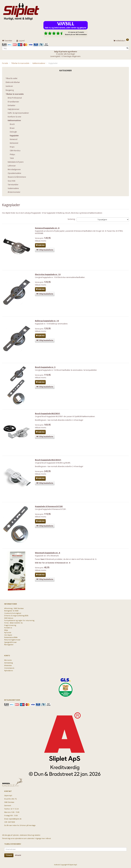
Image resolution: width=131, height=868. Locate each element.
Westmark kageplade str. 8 (48, 556)
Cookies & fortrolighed (13, 613)
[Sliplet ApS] (21, 11)
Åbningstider (9, 645)
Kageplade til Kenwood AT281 (50, 509)
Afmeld (18, 855)
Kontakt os (8, 628)
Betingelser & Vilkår (11, 611)
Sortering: (71, 219)
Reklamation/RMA (11, 637)
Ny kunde (8, 632)
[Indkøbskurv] (121, 40)
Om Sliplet (8, 635)
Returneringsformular (12, 640)
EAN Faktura (9, 618)
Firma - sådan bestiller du (13, 623)
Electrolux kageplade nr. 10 (49, 275)
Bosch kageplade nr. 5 (46, 369)
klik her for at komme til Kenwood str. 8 (54, 566)
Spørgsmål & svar (11, 642)
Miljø (6, 630)
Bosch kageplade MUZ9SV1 (49, 415)
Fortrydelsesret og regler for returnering (19, 620)
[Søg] (127, 48)
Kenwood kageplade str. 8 (48, 228)
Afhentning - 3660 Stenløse (14, 608)
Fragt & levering (10, 625)
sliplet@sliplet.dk (15, 819)
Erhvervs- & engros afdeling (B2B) (16, 616)
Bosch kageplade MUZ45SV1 (49, 462)
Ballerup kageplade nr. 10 (48, 322)
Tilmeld (9, 855)
